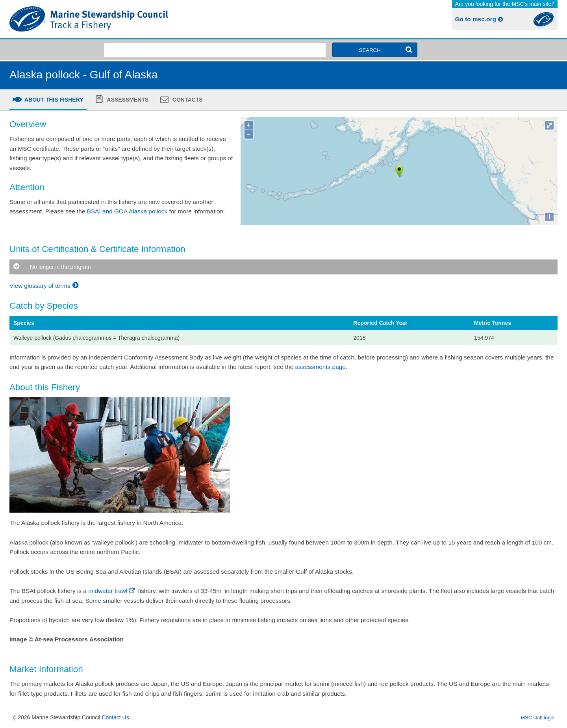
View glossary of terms (45, 286)
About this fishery (53, 100)
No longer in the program (50, 267)
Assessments (127, 100)
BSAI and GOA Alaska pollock (127, 211)
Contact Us (115, 717)
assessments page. (321, 367)
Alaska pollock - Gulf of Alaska (84, 75)
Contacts (187, 100)
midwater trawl (112, 591)
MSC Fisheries (145, 19)
